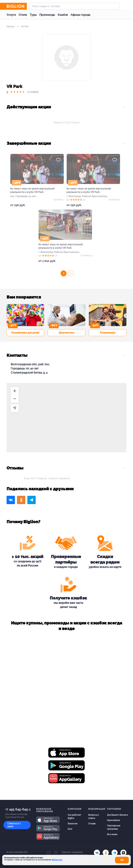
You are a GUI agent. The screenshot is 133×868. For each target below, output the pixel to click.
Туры (33, 15)
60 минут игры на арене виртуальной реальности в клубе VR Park (32, 190)
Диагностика (66, 333)
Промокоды (47, 15)
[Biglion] (17, 6)
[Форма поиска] (74, 6)
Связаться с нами (14, 825)
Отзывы (92, 824)
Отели (23, 15)
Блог (70, 829)
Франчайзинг (114, 820)
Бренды (10, 27)
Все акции (112, 834)
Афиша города (80, 15)
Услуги (11, 15)
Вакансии (73, 824)
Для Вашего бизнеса (117, 815)
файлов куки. (57, 860)
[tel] (115, 853)
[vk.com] (97, 853)
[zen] (123, 853)
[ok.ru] (106, 853)
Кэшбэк (63, 15)
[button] (7, 316)
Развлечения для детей (25, 333)
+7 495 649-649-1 (18, 809)
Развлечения (108, 333)
